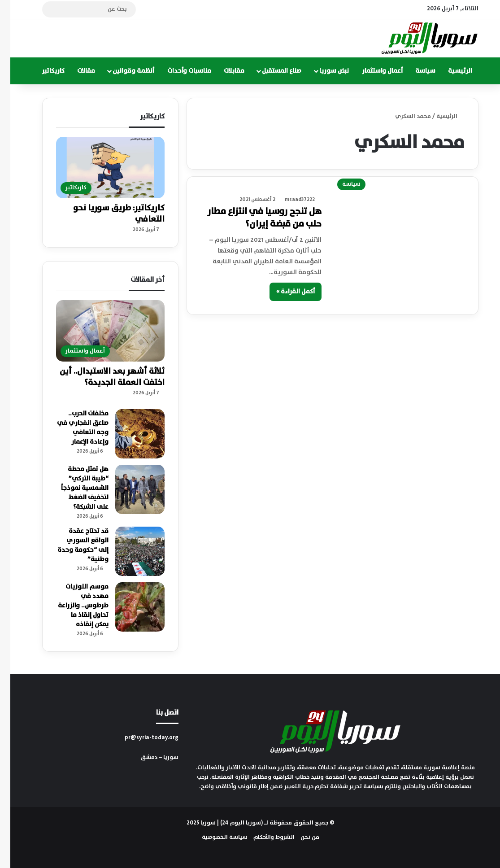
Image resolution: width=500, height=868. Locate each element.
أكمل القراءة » (285, 292)
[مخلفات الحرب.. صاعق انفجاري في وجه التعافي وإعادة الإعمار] (130, 434)
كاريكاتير (43, 71)
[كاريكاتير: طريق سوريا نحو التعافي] (100, 168)
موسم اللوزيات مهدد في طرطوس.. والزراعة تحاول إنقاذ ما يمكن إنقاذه (73, 606)
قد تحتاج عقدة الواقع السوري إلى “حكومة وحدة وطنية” (73, 545)
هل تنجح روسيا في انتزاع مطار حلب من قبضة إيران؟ (254, 218)
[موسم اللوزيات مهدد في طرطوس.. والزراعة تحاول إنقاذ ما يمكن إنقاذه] (130, 607)
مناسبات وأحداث (179, 71)
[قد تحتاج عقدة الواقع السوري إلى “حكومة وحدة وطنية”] (130, 551)
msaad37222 (289, 199)
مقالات (76, 71)
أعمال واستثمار (372, 71)
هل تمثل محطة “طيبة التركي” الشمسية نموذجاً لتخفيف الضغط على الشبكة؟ (74, 488)
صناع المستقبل (271, 71)
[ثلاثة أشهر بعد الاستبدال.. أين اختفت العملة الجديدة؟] (100, 331)
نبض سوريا (324, 71)
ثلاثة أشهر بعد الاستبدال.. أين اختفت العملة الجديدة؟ (102, 377)
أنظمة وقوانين (123, 71)
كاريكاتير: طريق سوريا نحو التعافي (109, 214)
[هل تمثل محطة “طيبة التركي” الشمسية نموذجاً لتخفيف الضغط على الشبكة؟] (130, 489)
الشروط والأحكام (264, 837)
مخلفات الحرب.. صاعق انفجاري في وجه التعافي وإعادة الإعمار (72, 428)
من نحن (300, 837)
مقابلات (224, 71)
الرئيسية (450, 71)
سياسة (415, 71)
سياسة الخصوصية (214, 837)
